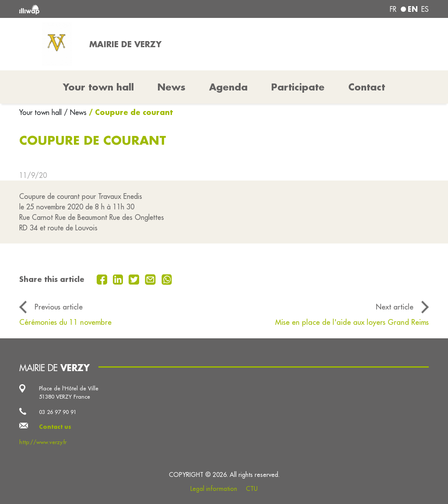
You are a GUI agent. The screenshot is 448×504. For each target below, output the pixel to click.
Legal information (214, 489)
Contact (367, 87)
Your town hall (42, 112)
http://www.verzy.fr (43, 442)
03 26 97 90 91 (58, 412)
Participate (298, 87)
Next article (395, 307)
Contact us (55, 427)
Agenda (228, 87)
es (425, 9)
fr (393, 9)
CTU (252, 489)
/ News (75, 112)
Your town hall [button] (98, 87)
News (171, 87)
